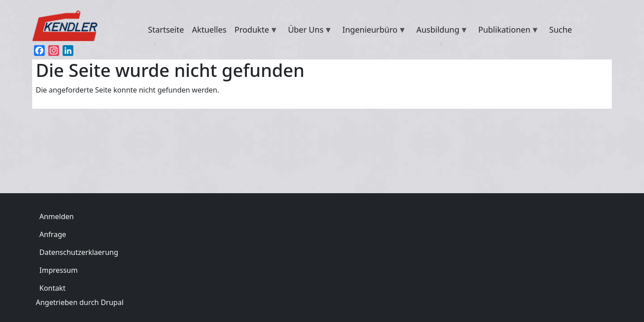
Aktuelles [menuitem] (209, 30)
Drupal (112, 302)
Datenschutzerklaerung (79, 252)
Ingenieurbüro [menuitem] (373, 31)
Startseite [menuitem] (166, 30)
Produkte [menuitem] (254, 31)
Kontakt (53, 288)
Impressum (59, 270)
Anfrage (53, 234)
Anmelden (57, 216)
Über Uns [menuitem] (308, 31)
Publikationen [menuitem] (506, 31)
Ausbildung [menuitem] (440, 31)
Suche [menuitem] (561, 30)
